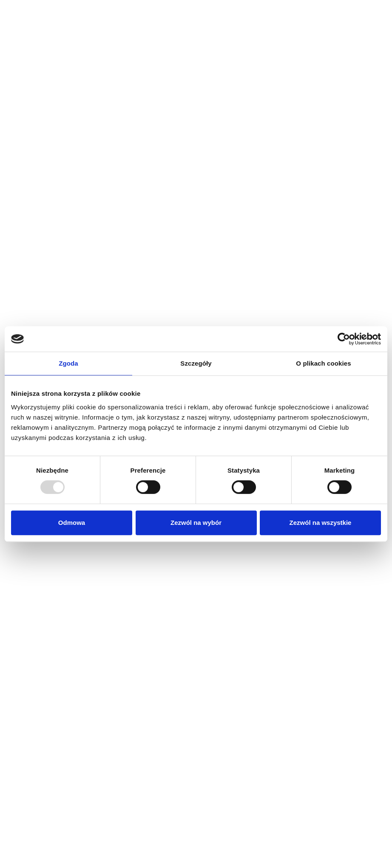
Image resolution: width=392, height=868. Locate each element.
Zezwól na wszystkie (321, 523)
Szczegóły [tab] (196, 363)
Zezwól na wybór (196, 523)
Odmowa (72, 523)
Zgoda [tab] (68, 363)
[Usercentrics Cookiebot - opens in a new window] (344, 339)
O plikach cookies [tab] (323, 363)
